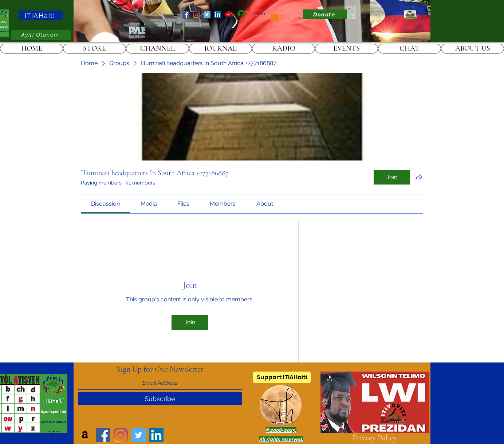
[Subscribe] (160, 399)
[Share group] (419, 177)
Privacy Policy (375, 438)
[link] (275, 16)
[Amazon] (175, 14)
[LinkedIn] (218, 14)
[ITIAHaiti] (41, 15)
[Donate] (325, 14)
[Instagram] (196, 14)
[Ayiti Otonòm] (41, 35)
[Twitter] (207, 14)
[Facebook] (186, 14)
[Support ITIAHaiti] (282, 377)
